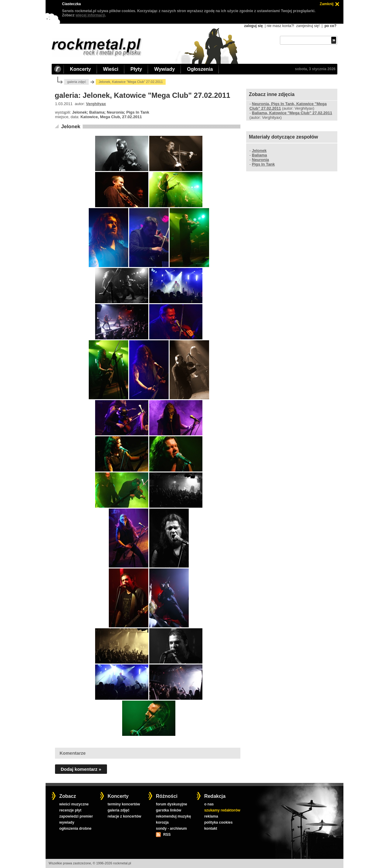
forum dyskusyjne (172, 804)
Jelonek (71, 127)
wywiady (67, 822)
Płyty (136, 69)
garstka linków (169, 810)
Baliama (260, 155)
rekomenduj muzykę (173, 816)
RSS (167, 835)
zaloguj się (253, 26)
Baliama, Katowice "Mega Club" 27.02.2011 (292, 113)
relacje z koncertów (124, 816)
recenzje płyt (70, 810)
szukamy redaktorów (222, 810)
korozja (162, 822)
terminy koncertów (124, 804)
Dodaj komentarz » (81, 769)
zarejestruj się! (308, 26)
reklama (211, 816)
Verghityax (96, 104)
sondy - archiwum (171, 829)
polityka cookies (218, 822)
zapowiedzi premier (76, 816)
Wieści (111, 69)
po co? (330, 26)
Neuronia (260, 160)
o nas (209, 804)
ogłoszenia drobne (75, 829)
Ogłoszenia (200, 69)
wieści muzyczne (74, 804)
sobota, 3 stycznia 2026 (315, 69)
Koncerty (80, 69)
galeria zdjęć (77, 82)
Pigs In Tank (263, 164)
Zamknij (327, 4)
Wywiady (164, 69)
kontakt (211, 829)
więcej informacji (90, 15)
